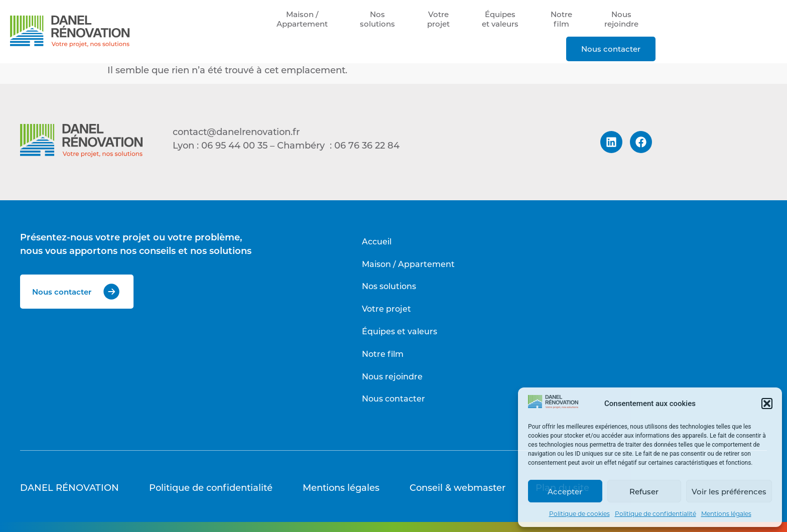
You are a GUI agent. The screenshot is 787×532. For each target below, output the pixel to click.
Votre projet (386, 308)
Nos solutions (389, 286)
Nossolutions (377, 19)
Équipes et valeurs (400, 331)
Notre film (383, 354)
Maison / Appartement (408, 264)
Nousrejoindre (621, 19)
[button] (767, 404)
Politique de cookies (579, 513)
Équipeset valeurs (500, 19)
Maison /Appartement (302, 19)
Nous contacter (611, 49)
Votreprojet (438, 19)
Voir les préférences (729, 491)
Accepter (565, 491)
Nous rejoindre (392, 376)
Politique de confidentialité (655, 513)
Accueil (377, 241)
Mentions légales (726, 513)
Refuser (644, 491)
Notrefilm (561, 19)
